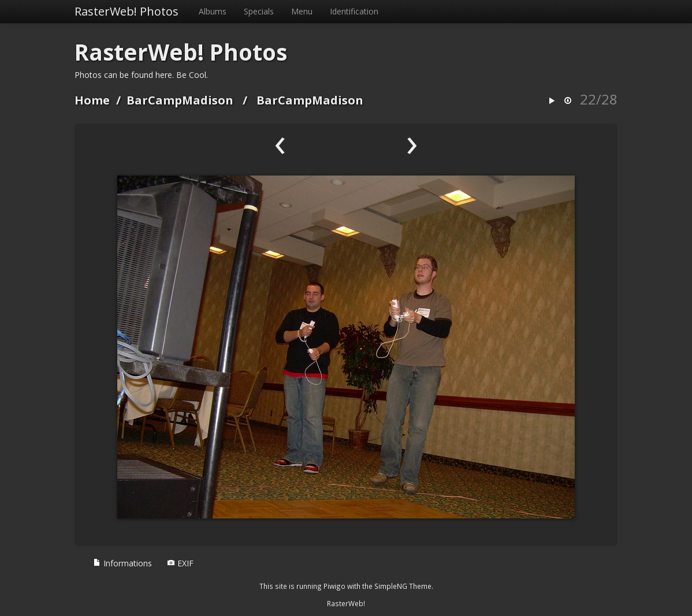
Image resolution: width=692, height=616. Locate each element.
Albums (213, 11)
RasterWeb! (346, 603)
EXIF (180, 563)
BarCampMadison (180, 100)
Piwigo (334, 586)
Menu (302, 11)
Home (92, 100)
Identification (354, 11)
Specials (259, 11)
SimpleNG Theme (403, 586)
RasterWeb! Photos (127, 11)
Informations (122, 563)
